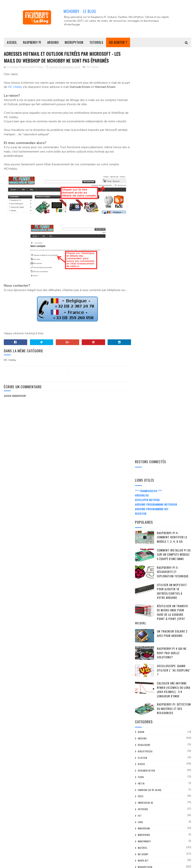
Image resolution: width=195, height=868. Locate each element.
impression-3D (145, 394)
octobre (149, 667)
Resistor (141, 105)
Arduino (53, 43)
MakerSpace (144, 426)
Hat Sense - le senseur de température (158, 721)
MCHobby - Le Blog (80, 11)
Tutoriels (96, 43)
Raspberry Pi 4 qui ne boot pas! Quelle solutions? (172, 244)
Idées (141, 387)
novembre (149, 662)
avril (146, 806)
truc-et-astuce (146, 555)
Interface (143, 400)
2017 (143, 641)
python (142, 490)
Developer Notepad (147, 91)
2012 (143, 839)
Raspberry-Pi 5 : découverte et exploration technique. (173, 163)
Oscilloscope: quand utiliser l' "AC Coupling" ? (174, 261)
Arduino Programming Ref (152, 100)
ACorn (141, 323)
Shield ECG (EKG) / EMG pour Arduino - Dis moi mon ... (166, 712)
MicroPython (74, 43)
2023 (143, 608)
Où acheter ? (118, 43)
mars (146, 811)
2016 (143, 646)
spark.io (142, 542)
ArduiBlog (142, 86)
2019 (143, 630)
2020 (143, 625)
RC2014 (141, 510)
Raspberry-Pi (145, 503)
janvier (148, 822)
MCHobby (18, 863)
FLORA (141, 368)
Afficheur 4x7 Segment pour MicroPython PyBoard (160, 679)
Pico (140, 477)
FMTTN (141, 375)
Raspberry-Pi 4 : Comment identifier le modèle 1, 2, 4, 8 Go (172, 128)
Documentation (146, 362)
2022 (143, 614)
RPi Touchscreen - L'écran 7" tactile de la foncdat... (166, 759)
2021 (143, 619)
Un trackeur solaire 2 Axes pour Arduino (172, 225)
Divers (141, 355)
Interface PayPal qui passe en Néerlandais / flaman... (161, 695)
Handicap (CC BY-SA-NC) (150, 381)
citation (143, 349)
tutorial (143, 561)
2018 (143, 635)
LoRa (140, 413)
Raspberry (143, 497)
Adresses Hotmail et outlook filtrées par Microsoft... (161, 704)
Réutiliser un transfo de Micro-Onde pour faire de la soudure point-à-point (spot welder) (161, 205)
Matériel (143, 439)
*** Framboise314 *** (149, 82)
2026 (143, 592)
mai (145, 800)
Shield (141, 535)
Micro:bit (143, 452)
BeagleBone (144, 336)
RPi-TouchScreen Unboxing (159, 753)
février (148, 817)
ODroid (142, 471)
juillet (148, 790)
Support (142, 548)
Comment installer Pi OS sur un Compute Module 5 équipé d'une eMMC (174, 145)
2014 (143, 829)
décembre (149, 656)
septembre (150, 672)
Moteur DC (144, 465)
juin (146, 795)
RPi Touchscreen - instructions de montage (165, 746)
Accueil (12, 43)
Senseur (142, 529)
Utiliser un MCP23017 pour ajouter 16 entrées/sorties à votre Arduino (172, 182)
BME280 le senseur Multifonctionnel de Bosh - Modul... (166, 737)
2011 (143, 845)
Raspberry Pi (32, 43)
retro (141, 522)
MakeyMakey (144, 432)
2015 (143, 651)
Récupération (145, 516)
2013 (143, 834)
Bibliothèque (145, 342)
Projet (142, 484)
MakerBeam (144, 420)
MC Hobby (93, 67)
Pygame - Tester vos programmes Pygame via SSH (163, 729)
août (146, 784)
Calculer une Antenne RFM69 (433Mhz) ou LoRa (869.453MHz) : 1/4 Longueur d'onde (174, 281)
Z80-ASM (142, 574)
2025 (143, 598)
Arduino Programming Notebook (156, 95)
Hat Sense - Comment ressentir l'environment (162, 776)
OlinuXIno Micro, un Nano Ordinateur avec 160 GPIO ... (166, 768)
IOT (140, 407)
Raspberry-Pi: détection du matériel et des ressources (174, 300)
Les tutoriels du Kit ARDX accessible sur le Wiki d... (166, 687)
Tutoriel (143, 567)
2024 (143, 603)
